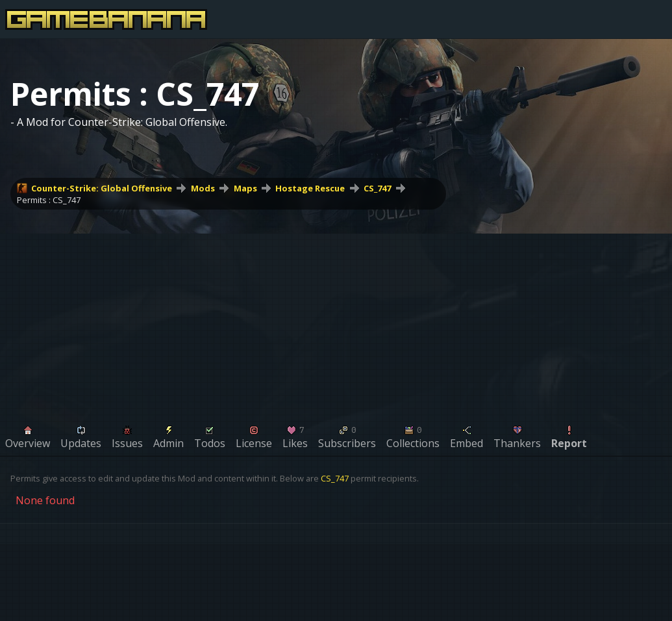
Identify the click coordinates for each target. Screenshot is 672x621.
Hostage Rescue (310, 188)
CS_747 (377, 188)
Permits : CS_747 (49, 200)
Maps (245, 188)
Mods (203, 188)
